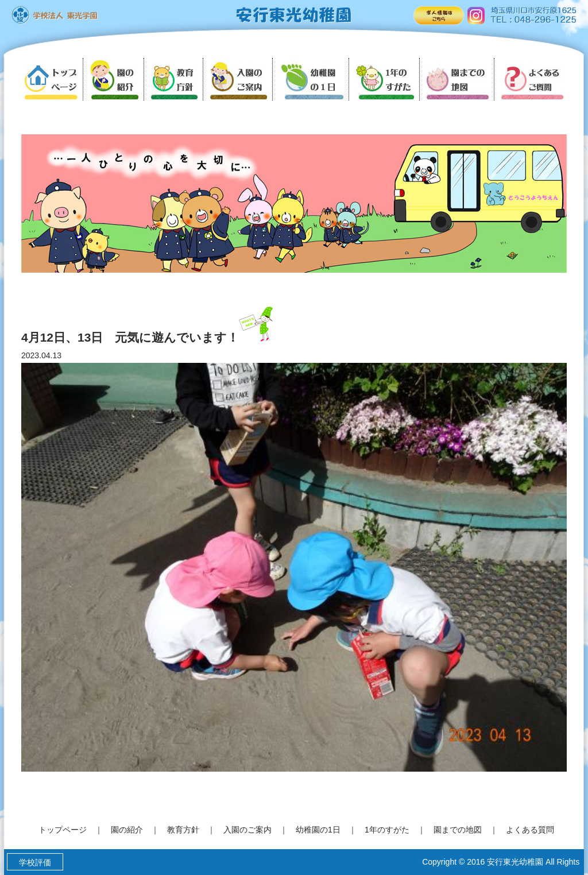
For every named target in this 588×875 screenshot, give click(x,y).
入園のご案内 (247, 830)
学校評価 (35, 862)
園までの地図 (458, 830)
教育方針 (183, 830)
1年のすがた (387, 830)
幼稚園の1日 (318, 830)
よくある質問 (530, 830)
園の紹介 (127, 830)
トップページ (63, 830)
